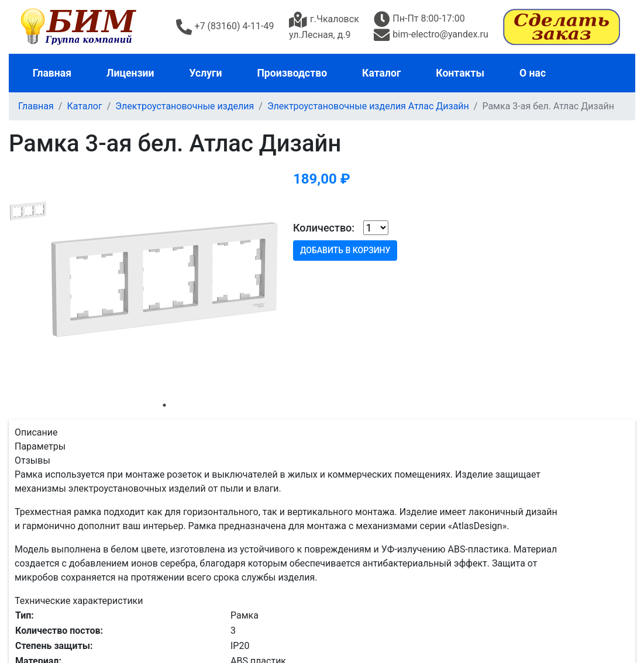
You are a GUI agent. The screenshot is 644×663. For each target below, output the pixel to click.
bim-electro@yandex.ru (431, 34)
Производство (292, 73)
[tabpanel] (164, 279)
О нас (533, 73)
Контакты (460, 73)
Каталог (381, 73)
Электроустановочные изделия (185, 106)
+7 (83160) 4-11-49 (225, 26)
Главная (52, 73)
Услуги (206, 73)
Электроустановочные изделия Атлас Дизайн (368, 106)
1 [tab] (164, 405)
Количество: (324, 228)
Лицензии (130, 73)
